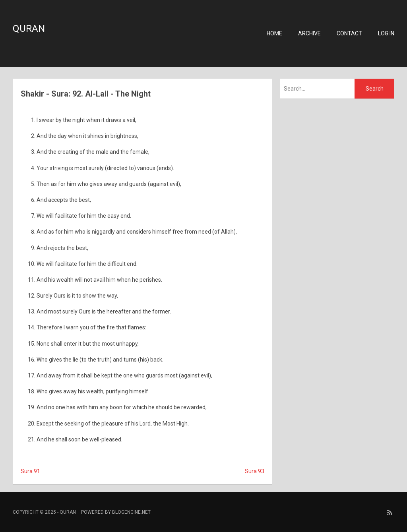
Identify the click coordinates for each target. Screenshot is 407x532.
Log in (386, 33)
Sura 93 (255, 471)
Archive (309, 33)
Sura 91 (30, 471)
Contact (349, 33)
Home (274, 33)
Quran (29, 29)
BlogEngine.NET (131, 512)
